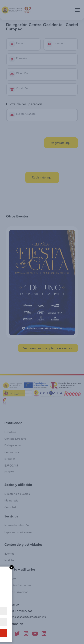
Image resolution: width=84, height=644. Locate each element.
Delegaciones (13, 446)
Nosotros (10, 432)
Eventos (9, 554)
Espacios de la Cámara (18, 532)
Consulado (11, 507)
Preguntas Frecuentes (18, 585)
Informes (10, 459)
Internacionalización (17, 526)
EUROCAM (11, 466)
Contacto (10, 579)
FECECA (9, 472)
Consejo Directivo (15, 439)
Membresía (11, 501)
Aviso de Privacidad (16, 592)
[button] (77, 10)
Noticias (9, 560)
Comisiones (12, 452)
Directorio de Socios (17, 494)
